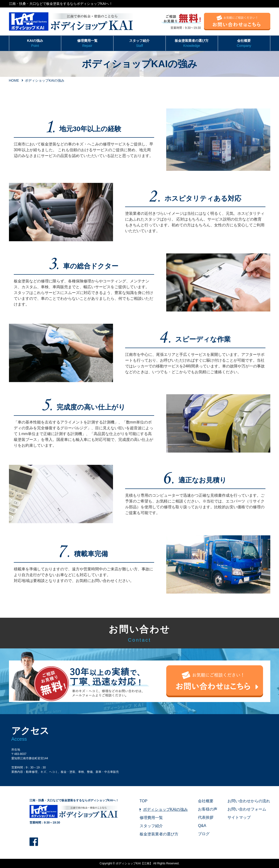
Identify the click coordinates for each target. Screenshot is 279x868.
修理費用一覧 (87, 43)
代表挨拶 (206, 817)
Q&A (202, 826)
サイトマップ (239, 817)
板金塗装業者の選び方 (192, 43)
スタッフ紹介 (139, 43)
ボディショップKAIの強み (166, 809)
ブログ (204, 834)
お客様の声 (208, 809)
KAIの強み (35, 43)
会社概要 (244, 43)
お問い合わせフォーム (247, 809)
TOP (144, 801)
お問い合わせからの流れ (249, 801)
